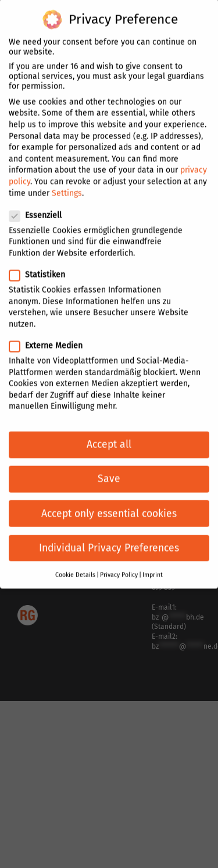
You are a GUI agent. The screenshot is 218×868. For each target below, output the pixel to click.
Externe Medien (51, 339)
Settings (67, 186)
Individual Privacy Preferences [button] (109, 541)
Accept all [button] (109, 438)
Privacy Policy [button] (119, 568)
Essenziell (40, 208)
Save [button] (109, 472)
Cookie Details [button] (75, 568)
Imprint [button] (153, 568)
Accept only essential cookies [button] (109, 506)
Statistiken (42, 268)
